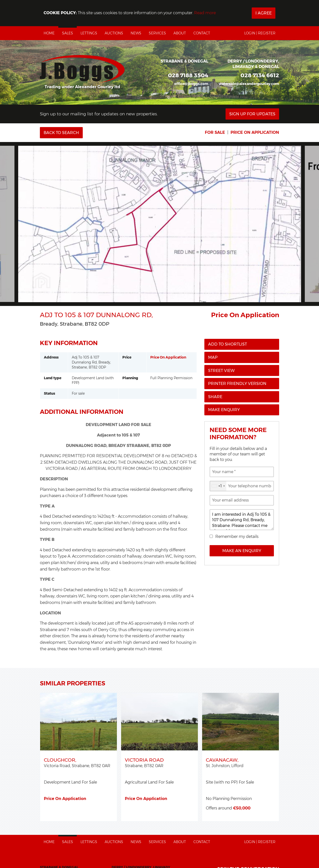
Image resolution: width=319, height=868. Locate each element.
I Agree (264, 13)
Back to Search (61, 133)
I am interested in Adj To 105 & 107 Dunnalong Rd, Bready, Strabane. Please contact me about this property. (242, 520)
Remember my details (237, 537)
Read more (205, 13)
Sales (68, 33)
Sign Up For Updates (252, 114)
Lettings (89, 33)
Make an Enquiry (242, 551)
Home (49, 33)
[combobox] (218, 486)
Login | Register (260, 33)
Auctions (114, 33)
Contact (202, 33)
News (136, 33)
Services (157, 33)
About (180, 33)
